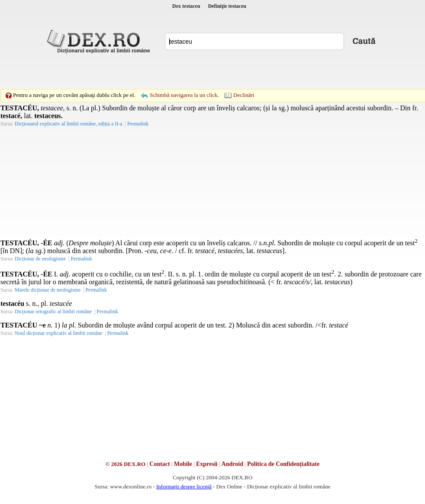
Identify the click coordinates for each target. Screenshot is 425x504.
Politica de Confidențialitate (283, 464)
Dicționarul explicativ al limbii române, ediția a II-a (69, 124)
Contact (159, 464)
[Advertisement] (153, 71)
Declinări (244, 95)
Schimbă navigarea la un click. (184, 95)
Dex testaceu (186, 6)
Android (232, 464)
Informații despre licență (184, 486)
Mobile (183, 464)
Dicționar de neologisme (40, 259)
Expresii (207, 464)
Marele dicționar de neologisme (48, 290)
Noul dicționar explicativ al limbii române (58, 333)
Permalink (138, 124)
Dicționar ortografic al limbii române (53, 311)
